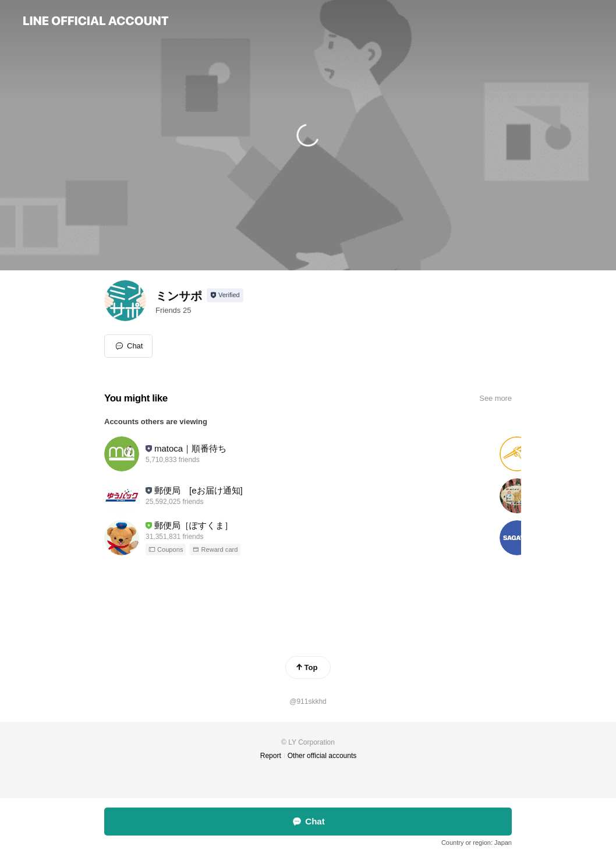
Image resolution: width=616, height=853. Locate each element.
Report (271, 756)
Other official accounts (322, 756)
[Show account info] (225, 295)
